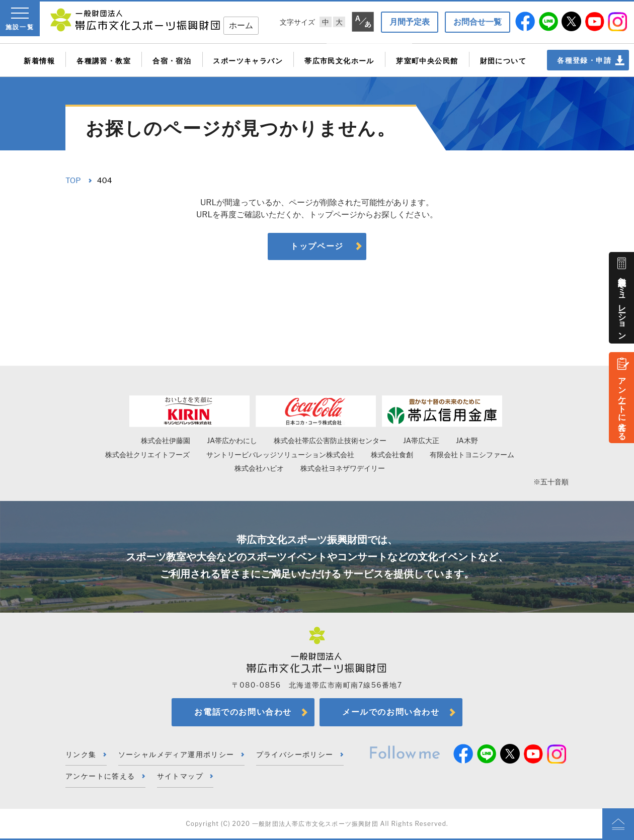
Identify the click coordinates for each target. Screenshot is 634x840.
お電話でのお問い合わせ (243, 712)
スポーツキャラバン (248, 61)
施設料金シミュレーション (622, 304)
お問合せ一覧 (478, 22)
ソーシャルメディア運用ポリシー (176, 754)
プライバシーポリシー (295, 754)
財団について (503, 61)
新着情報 (39, 61)
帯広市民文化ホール (339, 61)
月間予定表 (410, 22)
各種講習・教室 (104, 61)
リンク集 (81, 754)
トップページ (317, 246)
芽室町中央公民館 (427, 61)
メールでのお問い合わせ (391, 712)
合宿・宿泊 (172, 61)
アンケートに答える (622, 404)
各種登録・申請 (584, 60)
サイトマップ (180, 776)
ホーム (241, 25)
